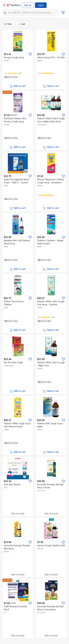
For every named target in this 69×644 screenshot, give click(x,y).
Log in (41, 5)
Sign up (28, 5)
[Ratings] (13, 73)
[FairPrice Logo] (14, 5)
